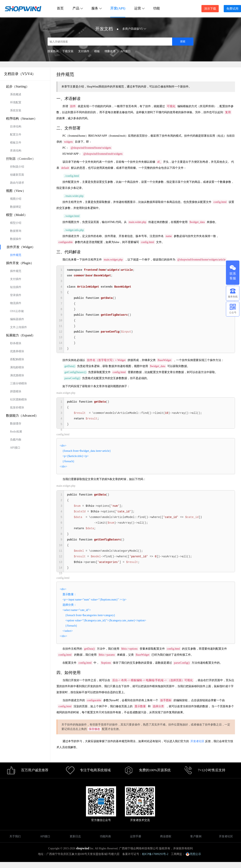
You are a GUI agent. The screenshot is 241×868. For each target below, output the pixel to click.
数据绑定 (16, 207)
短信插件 (16, 287)
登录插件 (16, 295)
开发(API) (118, 8)
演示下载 (210, 9)
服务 (96, 8)
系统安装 (16, 110)
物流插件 (16, 303)
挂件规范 (16, 255)
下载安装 (68, 51)
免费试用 (232, 9)
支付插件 (84, 51)
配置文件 (16, 135)
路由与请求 (17, 183)
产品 (78, 8)
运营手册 (136, 836)
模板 (97, 51)
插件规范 (16, 271)
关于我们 (15, 836)
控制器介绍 (17, 167)
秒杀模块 (16, 343)
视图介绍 (16, 199)
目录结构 (16, 127)
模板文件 (16, 143)
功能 (156, 8)
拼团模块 (16, 391)
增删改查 (110, 51)
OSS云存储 (17, 311)
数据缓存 (16, 424)
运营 (139, 8)
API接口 (126, 51)
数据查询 (16, 231)
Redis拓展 (16, 432)
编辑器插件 (17, 319)
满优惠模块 (17, 375)
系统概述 (16, 94)
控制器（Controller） (21, 159)
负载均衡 (16, 440)
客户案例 (196, 836)
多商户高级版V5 (134, 29)
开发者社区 (197, 741)
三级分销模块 (18, 383)
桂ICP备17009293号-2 (155, 854)
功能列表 (105, 836)
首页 (60, 8)
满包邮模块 (17, 367)
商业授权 (166, 836)
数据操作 (16, 239)
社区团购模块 (18, 399)
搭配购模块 (17, 359)
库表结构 (16, 151)
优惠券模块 (17, 351)
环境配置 (16, 102)
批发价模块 (17, 408)
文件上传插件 (18, 327)
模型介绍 (16, 223)
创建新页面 (17, 175)
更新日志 (75, 836)
